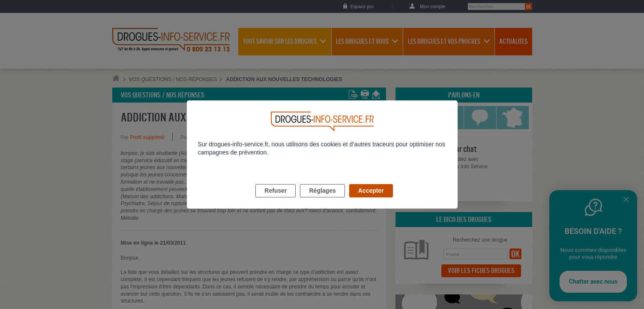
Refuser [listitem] (276, 200)
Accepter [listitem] (371, 200)
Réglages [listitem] (322, 200)
